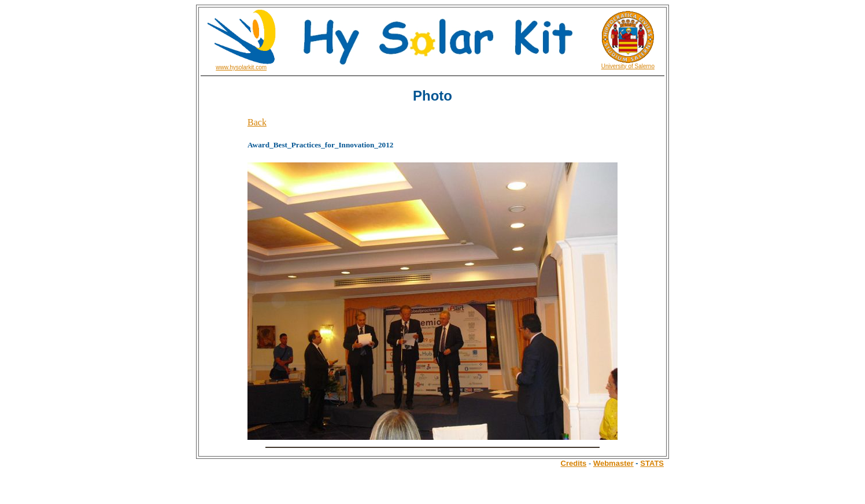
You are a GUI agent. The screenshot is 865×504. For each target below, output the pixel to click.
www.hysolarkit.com (241, 67)
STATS (652, 463)
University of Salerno (628, 66)
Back (257, 122)
